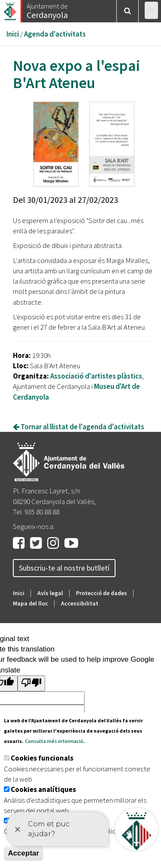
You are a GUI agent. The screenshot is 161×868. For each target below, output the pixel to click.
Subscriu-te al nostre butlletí (64, 568)
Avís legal (50, 593)
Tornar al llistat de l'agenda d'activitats (79, 427)
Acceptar (23, 853)
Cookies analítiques (43, 789)
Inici (13, 34)
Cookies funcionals (42, 758)
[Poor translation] (31, 683)
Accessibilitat (80, 603)
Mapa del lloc (30, 603)
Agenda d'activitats (55, 34)
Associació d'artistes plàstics (96, 376)
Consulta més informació (54, 741)
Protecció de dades (102, 593)
